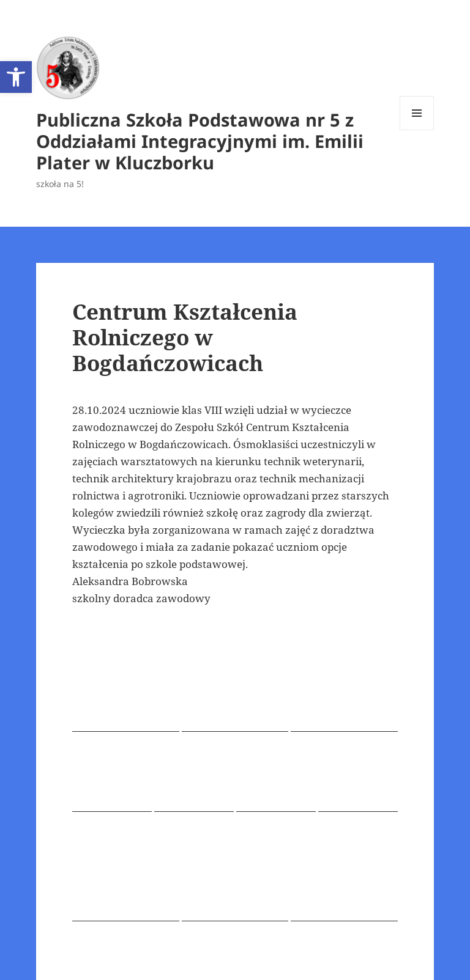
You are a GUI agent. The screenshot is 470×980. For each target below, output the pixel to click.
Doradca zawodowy (249, 702)
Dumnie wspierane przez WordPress (245, 955)
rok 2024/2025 (176, 702)
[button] (16, 77)
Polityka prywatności (115, 955)
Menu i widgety (417, 130)
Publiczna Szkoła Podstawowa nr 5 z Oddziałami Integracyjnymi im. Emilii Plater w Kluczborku (200, 141)
